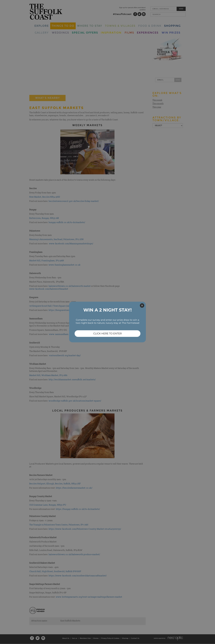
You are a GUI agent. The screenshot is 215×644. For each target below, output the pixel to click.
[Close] (142, 305)
